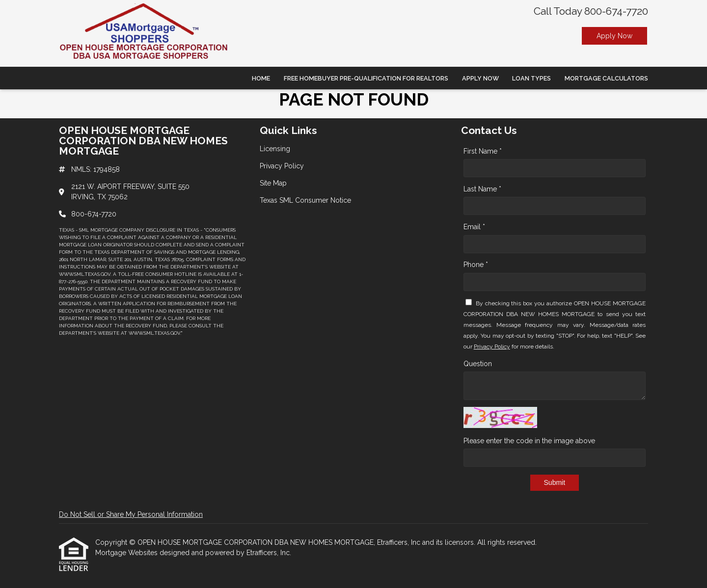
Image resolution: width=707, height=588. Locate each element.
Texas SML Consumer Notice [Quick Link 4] (305, 200)
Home (261, 78)
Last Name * (482, 189)
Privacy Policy (492, 347)
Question (478, 364)
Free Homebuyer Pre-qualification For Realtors (366, 78)
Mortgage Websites (127, 553)
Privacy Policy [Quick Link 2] (282, 166)
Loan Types (531, 78)
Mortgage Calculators (606, 78)
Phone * (476, 265)
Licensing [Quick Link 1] (275, 149)
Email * (474, 227)
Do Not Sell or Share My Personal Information (131, 514)
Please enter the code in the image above (529, 441)
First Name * (483, 151)
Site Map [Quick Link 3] (273, 183)
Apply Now (614, 36)
